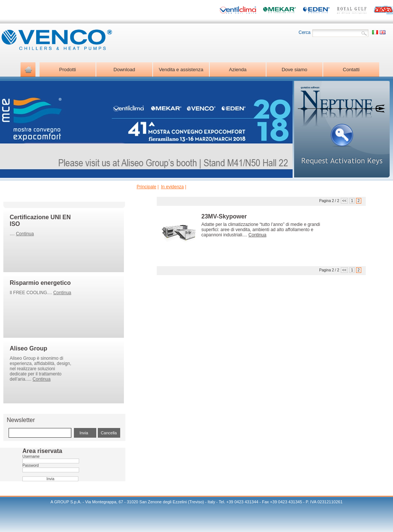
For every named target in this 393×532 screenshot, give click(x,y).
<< (344, 201)
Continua (25, 234)
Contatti (351, 70)
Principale (146, 187)
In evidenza (172, 187)
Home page (28, 70)
